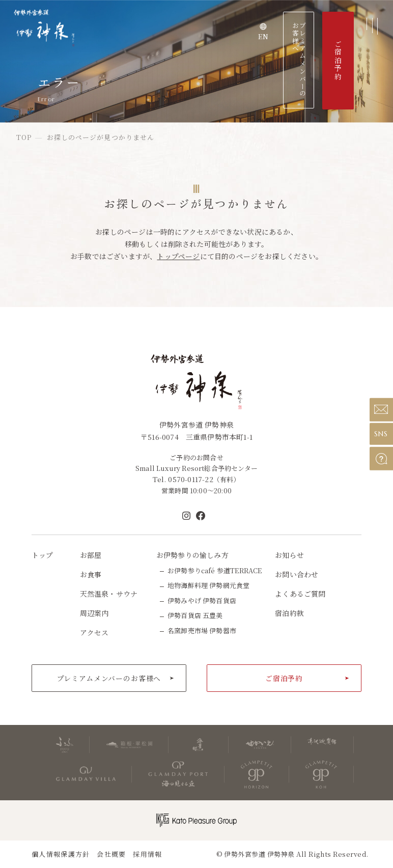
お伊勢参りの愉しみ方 (192, 555)
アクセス (94, 632)
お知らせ (289, 555)
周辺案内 (94, 613)
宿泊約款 (289, 613)
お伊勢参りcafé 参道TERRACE (215, 570)
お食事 (91, 574)
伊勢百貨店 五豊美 (195, 615)
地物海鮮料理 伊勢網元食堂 (208, 585)
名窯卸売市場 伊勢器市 (202, 631)
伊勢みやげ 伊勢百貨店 (202, 600)
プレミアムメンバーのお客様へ (299, 60)
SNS (381, 434)
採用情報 (147, 854)
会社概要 (111, 854)
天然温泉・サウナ (109, 594)
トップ (43, 555)
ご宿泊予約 (284, 678)
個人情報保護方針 (61, 854)
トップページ (178, 256)
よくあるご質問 (300, 594)
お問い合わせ (297, 574)
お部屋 (91, 555)
